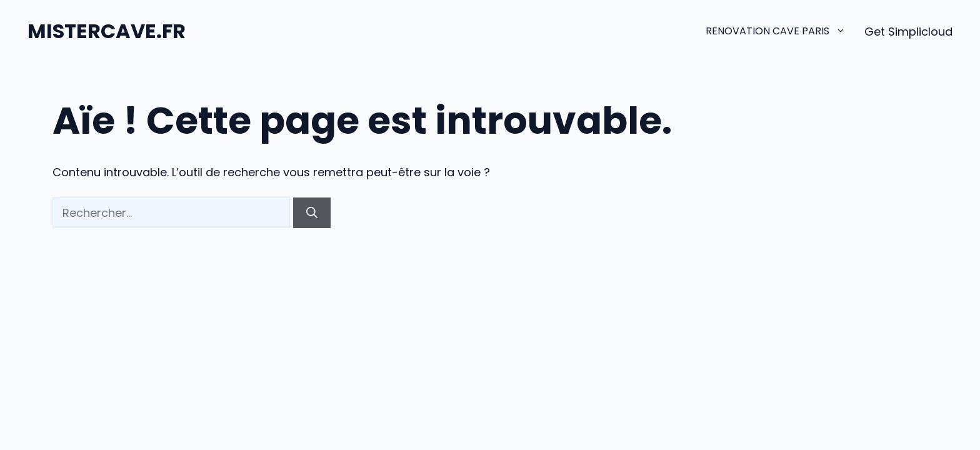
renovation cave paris (785, 31)
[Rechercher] (312, 213)
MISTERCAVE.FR (107, 31)
